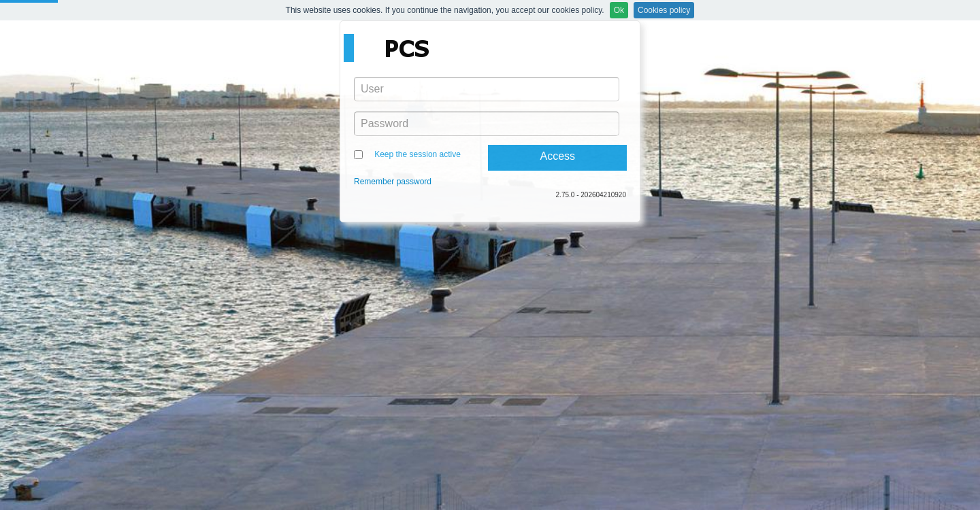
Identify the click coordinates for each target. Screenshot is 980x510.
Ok (619, 10)
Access (557, 156)
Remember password (393, 182)
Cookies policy (664, 10)
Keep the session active (418, 154)
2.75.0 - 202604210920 (591, 195)
